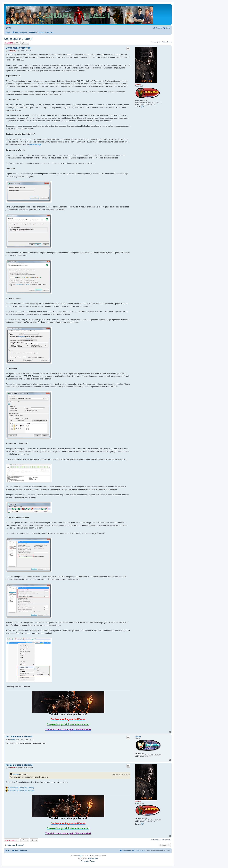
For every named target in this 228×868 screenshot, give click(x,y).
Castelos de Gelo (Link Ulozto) (21, 788)
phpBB (80, 856)
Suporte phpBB (93, 858)
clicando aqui (35, 144)
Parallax (138, 84)
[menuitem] (8, 28)
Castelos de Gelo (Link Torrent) (21, 791)
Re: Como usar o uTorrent (19, 737)
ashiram (138, 737)
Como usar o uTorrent (18, 39)
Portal (8, 32)
